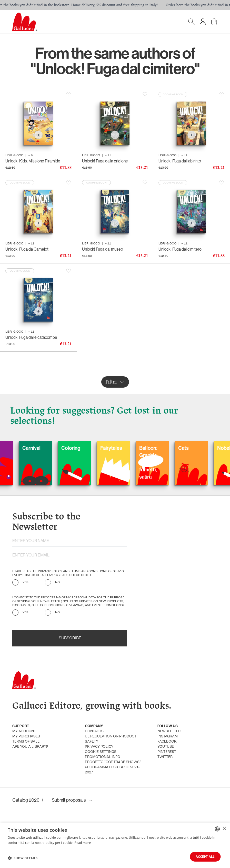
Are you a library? (30, 747)
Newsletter (169, 731)
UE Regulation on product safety (111, 739)
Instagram (168, 737)
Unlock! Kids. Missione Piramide (33, 161)
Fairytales (125, 448)
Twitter (165, 757)
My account (24, 731)
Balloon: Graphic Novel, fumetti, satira (162, 462)
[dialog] (115, 845)
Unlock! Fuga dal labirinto (180, 161)
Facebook (167, 742)
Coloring (85, 448)
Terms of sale (26, 742)
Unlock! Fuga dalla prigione (105, 161)
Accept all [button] (205, 857)
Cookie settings (101, 752)
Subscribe (70, 638)
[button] (23, 858)
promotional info (103, 757)
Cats (197, 448)
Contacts (94, 731)
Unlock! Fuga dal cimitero (180, 249)
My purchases (26, 737)
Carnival (45, 448)
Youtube (166, 747)
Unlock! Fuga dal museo (103, 249)
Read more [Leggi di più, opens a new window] (83, 843)
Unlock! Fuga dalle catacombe (31, 337)
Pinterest (167, 752)
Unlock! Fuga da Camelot (27, 249)
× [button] (224, 829)
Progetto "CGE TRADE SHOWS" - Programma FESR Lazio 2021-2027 (114, 767)
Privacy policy (99, 747)
